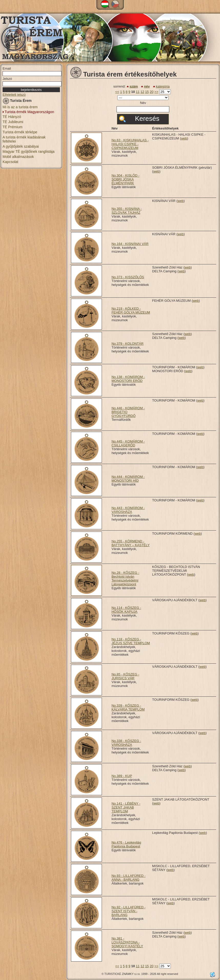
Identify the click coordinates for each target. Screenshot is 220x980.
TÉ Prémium (13, 127)
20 (152, 92)
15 (147, 92)
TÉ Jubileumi (13, 122)
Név (143, 103)
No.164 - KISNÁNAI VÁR (130, 244)
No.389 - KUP (122, 776)
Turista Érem (17, 101)
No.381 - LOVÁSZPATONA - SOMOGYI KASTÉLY (127, 942)
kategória (163, 86)
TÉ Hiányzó (12, 117)
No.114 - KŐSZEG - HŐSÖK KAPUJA (126, 610)
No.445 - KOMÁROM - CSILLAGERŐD (128, 443)
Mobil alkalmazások (18, 157)
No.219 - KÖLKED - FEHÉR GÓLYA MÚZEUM (131, 310)
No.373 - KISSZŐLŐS (128, 277)
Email (7, 68)
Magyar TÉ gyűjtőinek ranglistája (29, 152)
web (184, 138)
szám (134, 86)
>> (156, 92)
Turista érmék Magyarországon (29, 112)
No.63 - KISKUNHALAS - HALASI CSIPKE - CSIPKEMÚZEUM (130, 144)
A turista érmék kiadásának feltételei (24, 139)
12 (142, 92)
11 (138, 92)
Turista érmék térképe (20, 132)
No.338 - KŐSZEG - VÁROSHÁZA (126, 743)
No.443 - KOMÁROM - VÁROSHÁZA (128, 510)
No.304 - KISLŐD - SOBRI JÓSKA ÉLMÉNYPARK (125, 179)
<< (117, 92)
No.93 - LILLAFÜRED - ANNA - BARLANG (128, 878)
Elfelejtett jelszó (14, 95)
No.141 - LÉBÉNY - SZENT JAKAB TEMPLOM (126, 807)
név (147, 86)
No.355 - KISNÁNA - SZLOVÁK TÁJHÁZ (127, 211)
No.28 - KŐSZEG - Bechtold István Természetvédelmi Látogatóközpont (125, 578)
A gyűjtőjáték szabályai (21, 146)
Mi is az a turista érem (20, 107)
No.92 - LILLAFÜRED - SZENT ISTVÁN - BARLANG (128, 911)
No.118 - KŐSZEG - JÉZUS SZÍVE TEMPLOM (131, 641)
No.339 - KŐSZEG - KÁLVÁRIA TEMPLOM (128, 707)
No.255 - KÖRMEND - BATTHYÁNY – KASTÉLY (130, 543)
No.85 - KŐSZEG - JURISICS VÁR (125, 676)
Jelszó (7, 79)
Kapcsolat (10, 162)
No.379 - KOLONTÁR (127, 344)
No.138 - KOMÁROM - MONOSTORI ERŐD (128, 379)
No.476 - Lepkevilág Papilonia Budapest (126, 844)
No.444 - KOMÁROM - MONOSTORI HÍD (128, 479)
